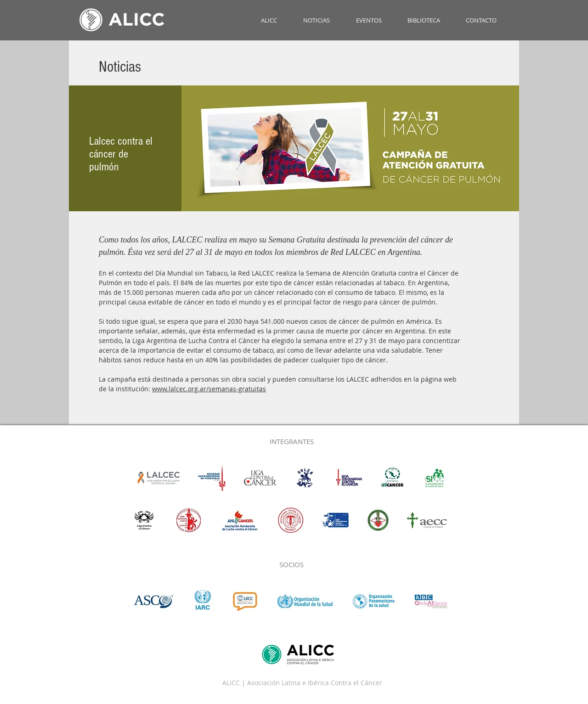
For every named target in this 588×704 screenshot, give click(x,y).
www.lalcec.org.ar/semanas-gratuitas (209, 389)
